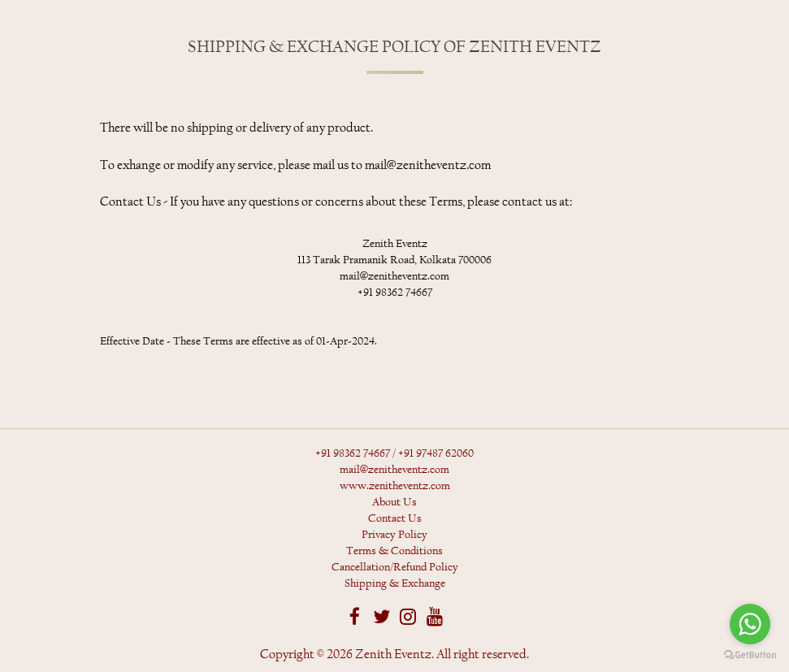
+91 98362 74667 (353, 453)
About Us (394, 502)
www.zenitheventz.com (395, 486)
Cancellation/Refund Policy (395, 567)
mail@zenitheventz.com (394, 470)
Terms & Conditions (394, 551)
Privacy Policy (394, 535)
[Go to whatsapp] (750, 624)
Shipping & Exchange (395, 583)
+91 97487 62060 (436, 453)
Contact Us (395, 518)
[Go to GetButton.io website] (750, 655)
